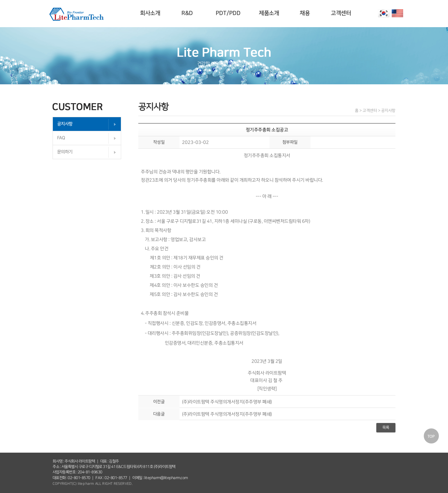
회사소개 (151, 13)
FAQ (61, 138)
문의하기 (65, 152)
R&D (188, 13)
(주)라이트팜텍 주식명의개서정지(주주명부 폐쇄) (227, 402)
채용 (306, 13)
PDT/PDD (229, 13)
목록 (386, 428)
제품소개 (270, 13)
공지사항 (65, 124)
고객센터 (342, 13)
